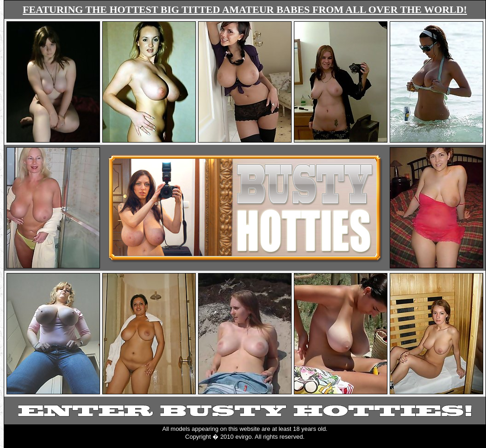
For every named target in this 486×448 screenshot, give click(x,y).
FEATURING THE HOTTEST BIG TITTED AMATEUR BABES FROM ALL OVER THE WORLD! (245, 9)
